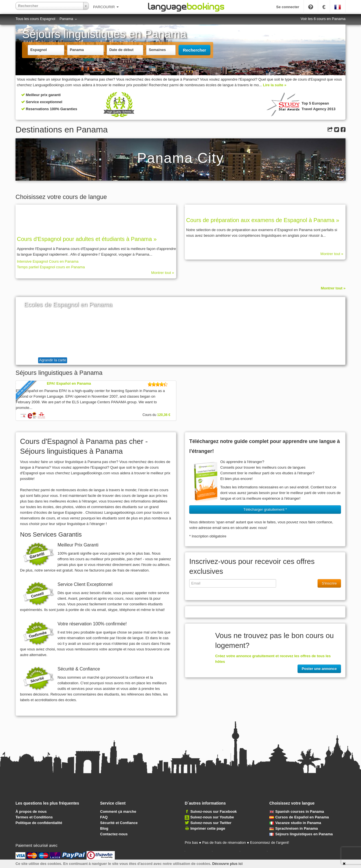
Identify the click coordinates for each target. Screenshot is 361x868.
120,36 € (164, 415)
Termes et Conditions (34, 817)
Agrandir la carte (53, 360)
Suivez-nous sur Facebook (214, 811)
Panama (68, 19)
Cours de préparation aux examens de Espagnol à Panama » (263, 220)
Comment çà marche (118, 811)
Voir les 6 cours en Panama (323, 19)
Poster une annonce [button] (319, 669)
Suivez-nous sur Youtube (212, 817)
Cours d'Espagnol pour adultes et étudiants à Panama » (87, 239)
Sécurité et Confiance (119, 823)
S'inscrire (329, 583)
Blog (104, 828)
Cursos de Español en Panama (299, 817)
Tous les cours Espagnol (35, 19)
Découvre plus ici (227, 864)
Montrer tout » (163, 273)
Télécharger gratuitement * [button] (265, 509)
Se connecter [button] (288, 7)
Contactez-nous (114, 834)
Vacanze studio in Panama (295, 823)
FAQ (104, 817)
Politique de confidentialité (39, 823)
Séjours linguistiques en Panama (301, 834)
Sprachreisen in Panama (294, 828)
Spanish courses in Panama (297, 811)
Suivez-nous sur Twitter (211, 823)
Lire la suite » (275, 85)
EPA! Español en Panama (69, 383)
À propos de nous (31, 811)
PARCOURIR (106, 7)
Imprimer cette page (208, 828)
